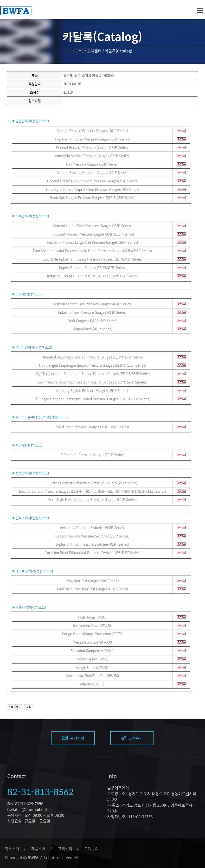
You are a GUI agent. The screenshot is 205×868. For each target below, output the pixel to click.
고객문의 (132, 738)
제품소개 (38, 849)
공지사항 (73, 738)
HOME (78, 51)
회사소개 (12, 849)
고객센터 (65, 849)
